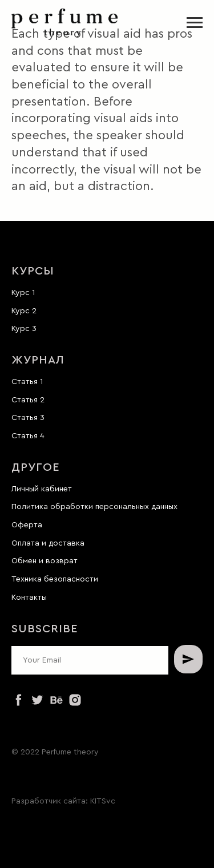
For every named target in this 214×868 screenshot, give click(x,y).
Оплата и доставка (48, 543)
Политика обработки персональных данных (94, 507)
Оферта (27, 525)
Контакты (29, 597)
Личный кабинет (42, 489)
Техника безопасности (55, 579)
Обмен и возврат (45, 561)
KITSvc (103, 801)
